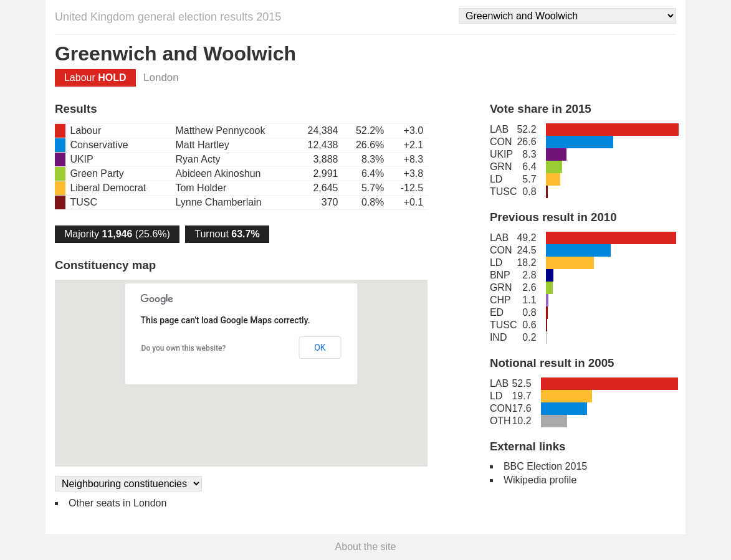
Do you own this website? (184, 348)
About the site (366, 547)
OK (320, 348)
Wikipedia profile (540, 480)
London (161, 78)
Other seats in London (117, 503)
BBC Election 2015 (545, 466)
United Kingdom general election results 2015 (168, 17)
